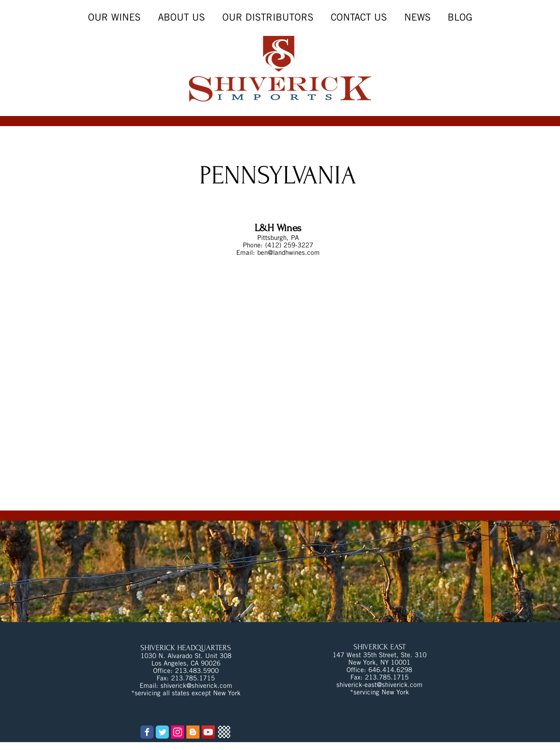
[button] (417, 17)
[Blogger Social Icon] (193, 732)
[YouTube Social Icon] (208, 732)
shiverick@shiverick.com (196, 685)
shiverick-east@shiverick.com (380, 685)
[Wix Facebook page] (147, 732)
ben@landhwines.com (289, 252)
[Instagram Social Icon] (178, 732)
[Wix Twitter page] (162, 732)
